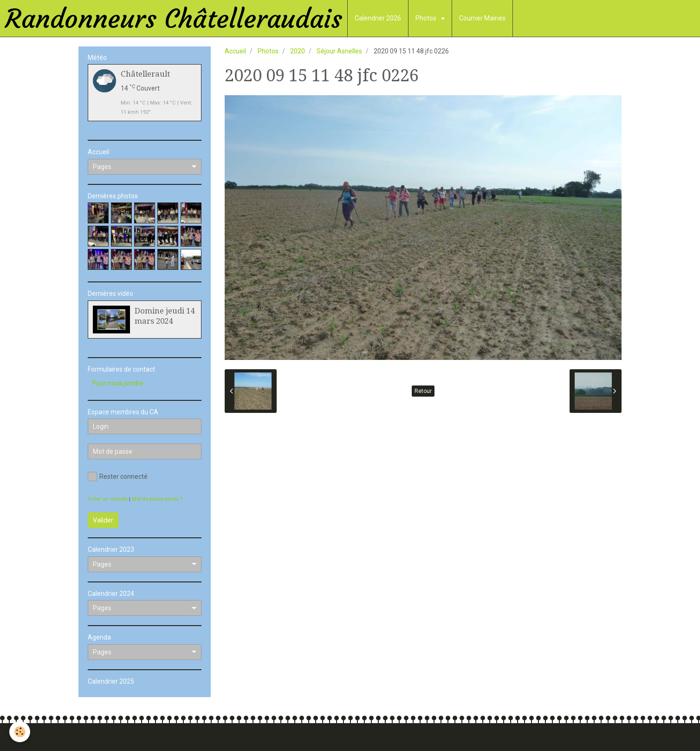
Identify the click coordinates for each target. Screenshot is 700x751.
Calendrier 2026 (378, 18)
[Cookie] (20, 732)
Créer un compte (108, 499)
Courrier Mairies (482, 18)
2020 (298, 51)
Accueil (235, 51)
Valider (103, 520)
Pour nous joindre (118, 383)
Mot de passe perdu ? (157, 499)
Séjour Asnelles (339, 51)
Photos (427, 18)
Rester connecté (118, 477)
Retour (423, 391)
